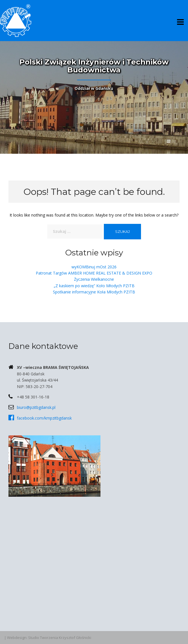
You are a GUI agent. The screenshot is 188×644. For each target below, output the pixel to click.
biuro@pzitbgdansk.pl (36, 407)
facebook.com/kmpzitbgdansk (44, 418)
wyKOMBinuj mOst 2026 (94, 267)
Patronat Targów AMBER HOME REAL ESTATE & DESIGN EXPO (94, 273)
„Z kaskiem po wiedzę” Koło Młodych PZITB (94, 286)
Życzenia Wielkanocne (94, 279)
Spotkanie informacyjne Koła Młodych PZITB (94, 292)
